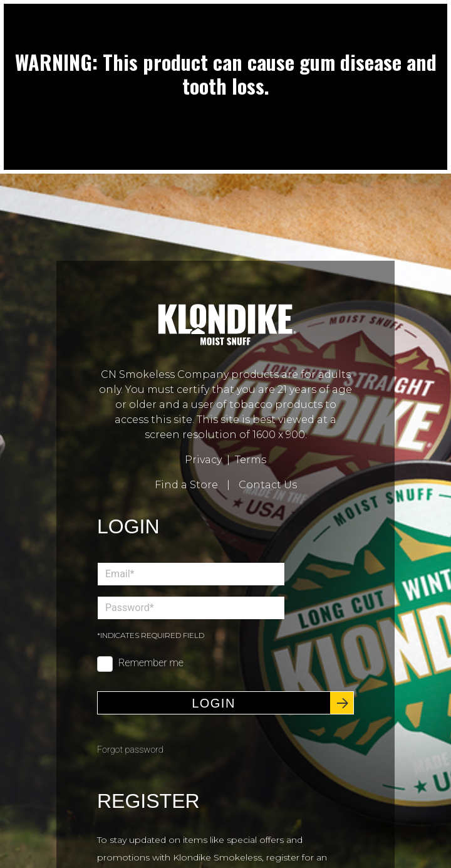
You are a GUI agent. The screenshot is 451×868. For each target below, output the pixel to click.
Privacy (203, 460)
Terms (251, 460)
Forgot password (130, 750)
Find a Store (186, 485)
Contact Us (268, 485)
